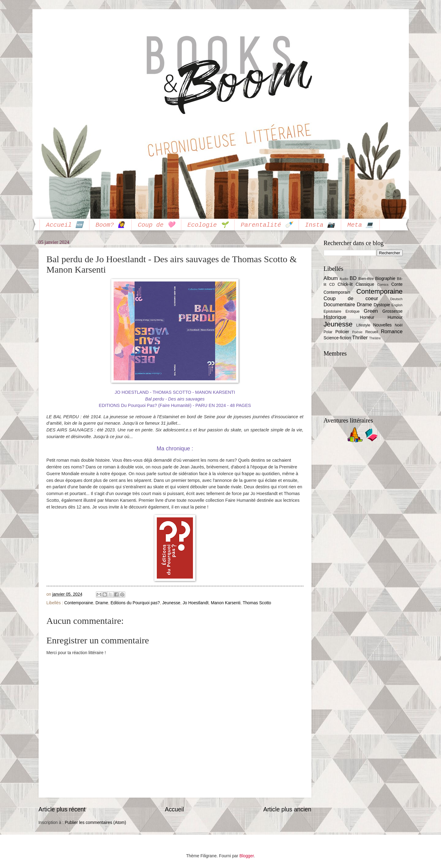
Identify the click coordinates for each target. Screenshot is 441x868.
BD (353, 278)
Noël (399, 325)
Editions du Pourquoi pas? (135, 603)
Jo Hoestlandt (195, 603)
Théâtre (375, 338)
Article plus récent (62, 809)
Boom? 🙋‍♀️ (110, 225)
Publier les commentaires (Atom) (95, 823)
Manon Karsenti (226, 603)
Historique (335, 317)
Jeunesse (171, 603)
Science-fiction (337, 338)
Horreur (367, 317)
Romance (392, 332)
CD (332, 285)
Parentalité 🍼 (267, 225)
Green (371, 311)
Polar (328, 332)
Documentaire (339, 305)
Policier (342, 332)
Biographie (385, 279)
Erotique (352, 311)
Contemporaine (79, 603)
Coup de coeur (351, 298)
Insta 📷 (320, 225)
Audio (344, 279)
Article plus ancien (287, 809)
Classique (365, 284)
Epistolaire (333, 311)
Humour (395, 317)
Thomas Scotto (257, 603)
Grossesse (393, 311)
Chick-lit (345, 284)
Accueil (174, 809)
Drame (102, 603)
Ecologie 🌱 (208, 225)
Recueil (372, 332)
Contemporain (337, 292)
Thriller (360, 338)
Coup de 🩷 (156, 225)
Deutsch (396, 299)
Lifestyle (363, 325)
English (397, 305)
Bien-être (366, 279)
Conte (397, 284)
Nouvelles (382, 325)
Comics (383, 285)
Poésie (357, 332)
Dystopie (382, 305)
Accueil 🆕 (64, 225)
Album (331, 278)
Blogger (247, 856)
